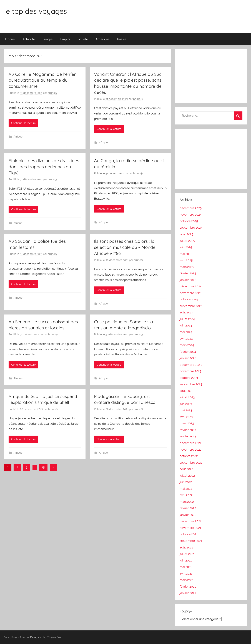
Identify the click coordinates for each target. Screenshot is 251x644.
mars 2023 (187, 423)
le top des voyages (36, 11)
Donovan (36, 637)
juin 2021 (186, 560)
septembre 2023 (191, 384)
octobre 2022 (189, 456)
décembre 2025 (191, 208)
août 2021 (186, 547)
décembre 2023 (191, 365)
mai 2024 (186, 332)
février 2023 (188, 430)
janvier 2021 (188, 593)
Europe (48, 39)
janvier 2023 (188, 436)
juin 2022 (186, 482)
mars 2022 (187, 502)
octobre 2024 (189, 299)
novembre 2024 (190, 293)
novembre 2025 (190, 214)
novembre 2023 (190, 371)
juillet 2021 (187, 554)
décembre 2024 (191, 286)
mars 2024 (187, 345)
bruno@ (52, 93)
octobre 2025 (189, 221)
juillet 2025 (187, 241)
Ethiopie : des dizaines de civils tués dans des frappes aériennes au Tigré (44, 167)
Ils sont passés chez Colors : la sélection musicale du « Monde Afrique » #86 (125, 247)
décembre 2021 (190, 521)
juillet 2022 (187, 476)
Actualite (29, 39)
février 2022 (188, 508)
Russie (122, 39)
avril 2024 (186, 339)
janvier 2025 (188, 280)
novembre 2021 (190, 528)
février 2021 (188, 586)
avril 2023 (186, 417)
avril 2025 (186, 260)
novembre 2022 (190, 450)
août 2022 (186, 469)
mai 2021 (186, 567)
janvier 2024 (188, 358)
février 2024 (188, 352)
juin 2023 (186, 404)
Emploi (65, 39)
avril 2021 (186, 573)
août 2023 (186, 391)
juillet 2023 (187, 397)
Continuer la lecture (23, 123)
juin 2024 (186, 325)
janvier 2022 (188, 515)
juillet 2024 (187, 319)
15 (43, 467)
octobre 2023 (189, 378)
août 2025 (186, 234)
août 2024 (186, 312)
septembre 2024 (191, 306)
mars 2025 (187, 267)
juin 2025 (186, 247)
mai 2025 (186, 254)
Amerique (103, 39)
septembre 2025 (191, 228)
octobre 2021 (189, 534)
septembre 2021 (191, 541)
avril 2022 (186, 495)
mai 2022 (186, 489)
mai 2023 (186, 410)
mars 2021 (187, 580)
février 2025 (188, 273)
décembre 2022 (191, 443)
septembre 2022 (191, 463)
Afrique (10, 39)
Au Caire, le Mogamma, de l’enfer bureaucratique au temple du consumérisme (42, 80)
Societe (83, 39)
